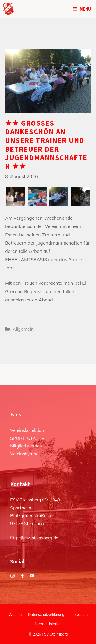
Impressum (78, 615)
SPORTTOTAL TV (27, 438)
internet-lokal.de (48, 624)
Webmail (16, 615)
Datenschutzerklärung (46, 615)
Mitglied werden (26, 446)
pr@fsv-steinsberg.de (37, 538)
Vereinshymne (24, 454)
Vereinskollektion (27, 430)
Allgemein (23, 329)
